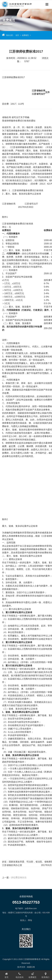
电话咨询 (20, 975)
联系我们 (45, 975)
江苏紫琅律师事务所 (18, 4)
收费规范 (25, 35)
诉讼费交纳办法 (19, 877)
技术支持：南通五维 (26, 967)
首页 (17, 35)
